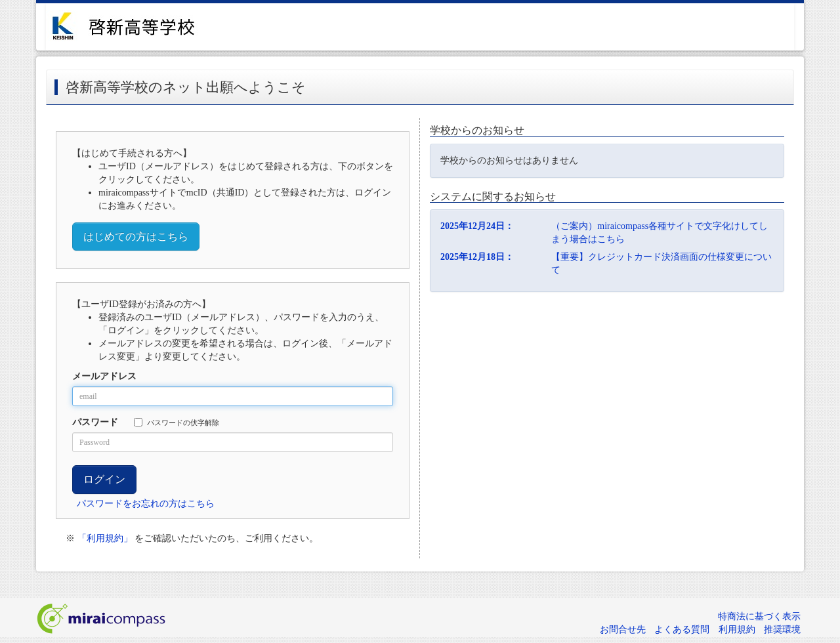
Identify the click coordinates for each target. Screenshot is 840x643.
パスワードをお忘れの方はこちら (146, 504)
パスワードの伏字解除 (177, 422)
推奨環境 (782, 630)
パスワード (95, 422)
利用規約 (737, 630)
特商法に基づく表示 (759, 616)
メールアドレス (104, 376)
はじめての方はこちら (136, 237)
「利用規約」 (105, 538)
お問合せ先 (623, 630)
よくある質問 (682, 630)
